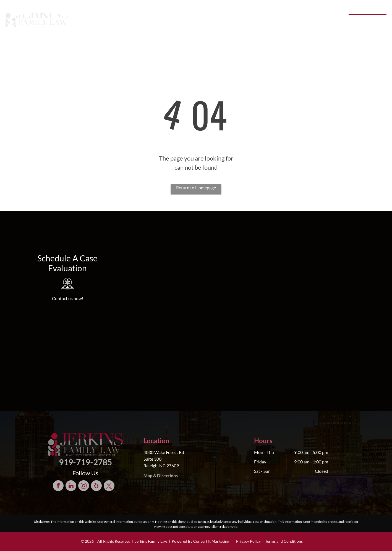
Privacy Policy (248, 541)
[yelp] (96, 486)
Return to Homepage (196, 187)
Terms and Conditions (284, 541)
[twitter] (109, 486)
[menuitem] (103, 19)
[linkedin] (71, 486)
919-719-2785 (365, 21)
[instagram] (84, 486)
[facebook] (58, 486)
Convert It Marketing (211, 541)
